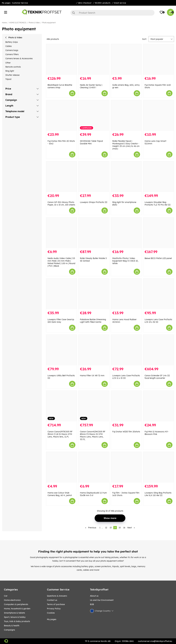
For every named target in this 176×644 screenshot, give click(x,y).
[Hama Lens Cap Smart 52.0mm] (159, 115)
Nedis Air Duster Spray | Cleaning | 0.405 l (91, 86)
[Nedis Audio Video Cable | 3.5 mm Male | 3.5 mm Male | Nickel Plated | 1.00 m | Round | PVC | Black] (61, 233)
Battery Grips (12, 42)
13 (111, 528)
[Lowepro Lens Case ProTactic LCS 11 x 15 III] (126, 350)
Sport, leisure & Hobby (15, 617)
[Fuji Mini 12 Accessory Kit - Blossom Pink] (159, 406)
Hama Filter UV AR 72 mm (92, 376)
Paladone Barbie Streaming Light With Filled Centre (93, 321)
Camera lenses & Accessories (19, 58)
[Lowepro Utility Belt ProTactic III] (61, 350)
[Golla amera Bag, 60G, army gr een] (126, 59)
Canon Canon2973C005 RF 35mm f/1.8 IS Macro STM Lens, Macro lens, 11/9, (60, 434)
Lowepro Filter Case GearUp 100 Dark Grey (61, 321)
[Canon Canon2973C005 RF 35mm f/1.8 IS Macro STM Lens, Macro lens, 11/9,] (61, 406)
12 (106, 528)
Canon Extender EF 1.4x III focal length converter (157, 377)
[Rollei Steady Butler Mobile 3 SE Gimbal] (94, 233)
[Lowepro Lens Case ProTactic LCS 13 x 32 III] (159, 294)
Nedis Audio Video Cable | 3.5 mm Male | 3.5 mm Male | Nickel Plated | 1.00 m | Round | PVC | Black (61, 262)
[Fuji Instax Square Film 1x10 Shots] (159, 59)
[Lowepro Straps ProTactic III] (94, 177)
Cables (9, 46)
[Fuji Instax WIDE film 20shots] (126, 406)
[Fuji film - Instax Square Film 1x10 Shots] (126, 467)
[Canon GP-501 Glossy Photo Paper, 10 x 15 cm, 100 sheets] (61, 177)
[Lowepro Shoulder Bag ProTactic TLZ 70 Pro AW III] (159, 177)
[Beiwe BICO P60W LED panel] (159, 233)
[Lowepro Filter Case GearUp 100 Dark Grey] (61, 294)
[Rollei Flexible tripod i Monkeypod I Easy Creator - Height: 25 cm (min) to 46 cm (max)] (126, 115)
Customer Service (20, 3)
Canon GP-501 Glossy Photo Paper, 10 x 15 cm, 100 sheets (61, 203)
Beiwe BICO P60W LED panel (158, 258)
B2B (92, 604)
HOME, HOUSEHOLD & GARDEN (17, 609)
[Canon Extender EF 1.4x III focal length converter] (159, 350)
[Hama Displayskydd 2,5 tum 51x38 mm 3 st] (94, 467)
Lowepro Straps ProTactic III (94, 202)
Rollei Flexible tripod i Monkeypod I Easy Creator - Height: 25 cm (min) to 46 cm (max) (126, 145)
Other (8, 63)
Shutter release (12, 75)
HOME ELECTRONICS (18, 23)
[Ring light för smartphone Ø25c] (126, 177)
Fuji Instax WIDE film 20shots (126, 432)
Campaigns (9, 630)
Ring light (10, 71)
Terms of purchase (56, 604)
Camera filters (12, 54)
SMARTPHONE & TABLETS (15, 613)
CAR (6, 596)
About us (94, 596)
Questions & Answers (57, 596)
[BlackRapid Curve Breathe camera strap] (61, 59)
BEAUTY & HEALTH (12, 626)
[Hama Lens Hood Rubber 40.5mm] (126, 294)
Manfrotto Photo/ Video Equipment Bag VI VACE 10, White (125, 261)
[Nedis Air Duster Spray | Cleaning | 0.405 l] (94, 59)
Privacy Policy (54, 609)
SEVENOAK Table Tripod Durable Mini (91, 142)
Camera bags (12, 50)
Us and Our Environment (102, 600)
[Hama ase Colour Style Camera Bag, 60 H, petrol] (61, 467)
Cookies (51, 613)
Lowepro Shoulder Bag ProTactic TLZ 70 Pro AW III (158, 203)
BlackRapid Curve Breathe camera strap (60, 86)
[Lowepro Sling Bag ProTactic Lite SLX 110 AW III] (159, 467)
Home (4, 23)
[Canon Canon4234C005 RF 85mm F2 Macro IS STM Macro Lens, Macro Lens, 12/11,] (94, 406)
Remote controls (13, 67)
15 (120, 528)
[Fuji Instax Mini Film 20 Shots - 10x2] (61, 115)
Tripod (8, 79)
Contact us (52, 600)
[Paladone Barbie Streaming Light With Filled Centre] (94, 294)
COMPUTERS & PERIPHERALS (16, 604)
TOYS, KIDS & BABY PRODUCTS (17, 621)
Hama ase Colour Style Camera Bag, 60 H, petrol (60, 494)
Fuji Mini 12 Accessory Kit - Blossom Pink (157, 433)
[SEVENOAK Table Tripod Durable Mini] (94, 115)
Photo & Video (34, 23)
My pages (6, 3)
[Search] (112, 13)
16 (124, 528)
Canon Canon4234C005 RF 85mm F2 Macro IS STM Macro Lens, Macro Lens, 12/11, (93, 435)
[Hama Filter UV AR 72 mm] (94, 350)
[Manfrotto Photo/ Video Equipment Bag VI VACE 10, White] (126, 233)
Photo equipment (49, 23)
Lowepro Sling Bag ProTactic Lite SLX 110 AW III (158, 494)
